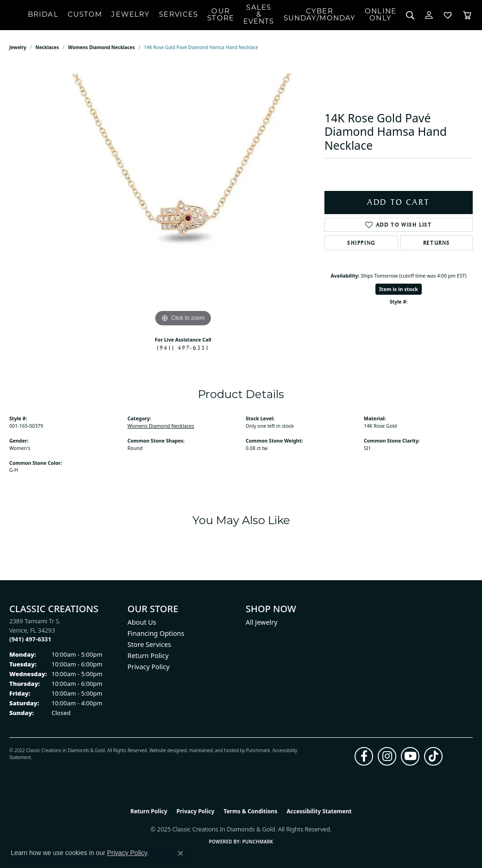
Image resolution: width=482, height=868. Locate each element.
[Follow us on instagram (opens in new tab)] (387, 756)
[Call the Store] (30, 639)
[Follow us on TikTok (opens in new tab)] (433, 756)
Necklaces (48, 47)
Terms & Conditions (251, 811)
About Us (142, 622)
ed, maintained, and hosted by (213, 750)
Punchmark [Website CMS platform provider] (258, 842)
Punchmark (258, 750)
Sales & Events (259, 15)
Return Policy (148, 656)
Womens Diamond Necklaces (101, 47)
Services (178, 15)
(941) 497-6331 (183, 348)
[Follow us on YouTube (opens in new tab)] (410, 756)
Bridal (43, 15)
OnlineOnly (381, 15)
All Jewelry (262, 622)
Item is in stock (399, 289)
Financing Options (156, 633)
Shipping (361, 243)
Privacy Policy (149, 667)
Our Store (221, 15)
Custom (85, 15)
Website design (165, 750)
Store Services (149, 644)
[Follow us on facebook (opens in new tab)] (364, 756)
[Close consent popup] (180, 853)
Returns (437, 243)
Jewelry (130, 15)
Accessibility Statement (319, 811)
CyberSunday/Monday (320, 15)
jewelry (18, 47)
